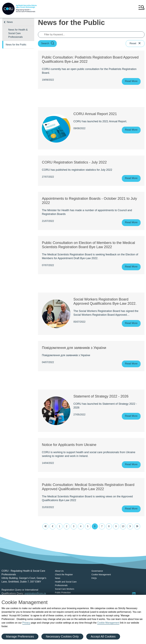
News (10, 22)
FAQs (94, 578)
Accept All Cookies (103, 636)
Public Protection (63, 593)
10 (123, 526)
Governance (97, 571)
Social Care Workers (65, 589)
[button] (141, 9)
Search (48, 44)
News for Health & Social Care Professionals (18, 33)
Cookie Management (108, 623)
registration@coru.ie (35, 593)
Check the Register (64, 575)
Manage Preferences (20, 636)
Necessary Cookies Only (62, 636)
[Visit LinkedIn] (134, 594)
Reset (135, 44)
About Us (59, 571)
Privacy (26, 623)
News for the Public (16, 45)
